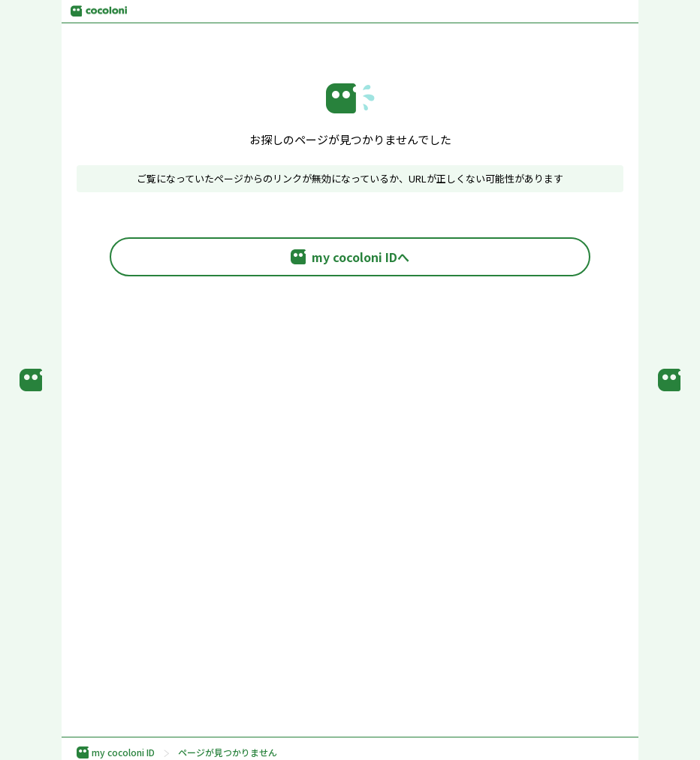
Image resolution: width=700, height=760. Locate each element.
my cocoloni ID (116, 752)
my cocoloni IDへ (350, 257)
